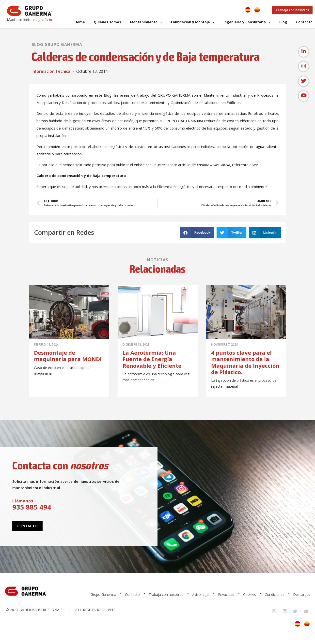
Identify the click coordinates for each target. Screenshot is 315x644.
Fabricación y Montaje (193, 22)
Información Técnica (51, 71)
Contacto (304, 22)
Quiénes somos (107, 22)
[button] (197, 233)
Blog (283, 22)
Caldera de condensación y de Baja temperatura (81, 176)
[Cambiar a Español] (248, 10)
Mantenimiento (146, 22)
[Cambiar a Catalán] (257, 10)
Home (80, 22)
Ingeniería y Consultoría (247, 22)
